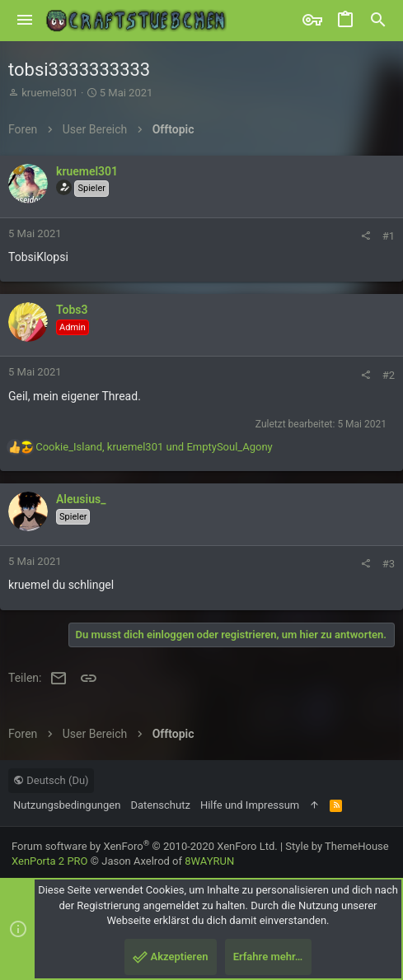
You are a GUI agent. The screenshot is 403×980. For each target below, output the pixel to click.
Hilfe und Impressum (250, 805)
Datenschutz (160, 805)
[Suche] (378, 21)
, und (154, 447)
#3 (389, 564)
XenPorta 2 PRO (50, 861)
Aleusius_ (81, 499)
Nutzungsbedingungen (67, 805)
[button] (25, 21)
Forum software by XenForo (145, 846)
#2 (389, 375)
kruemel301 (49, 93)
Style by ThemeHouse (337, 846)
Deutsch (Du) (51, 780)
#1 (389, 236)
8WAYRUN (209, 861)
